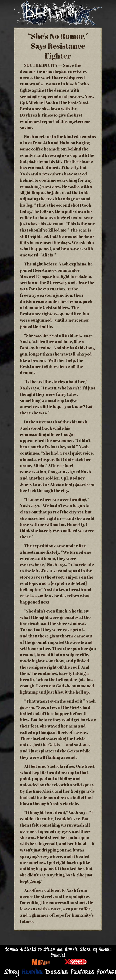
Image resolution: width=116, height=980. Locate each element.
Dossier (57, 972)
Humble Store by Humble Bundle (81, 953)
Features (82, 972)
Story (12, 972)
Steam (49, 950)
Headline (32, 972)
